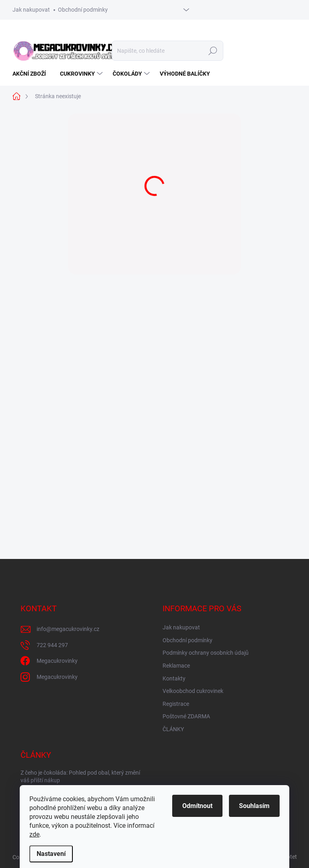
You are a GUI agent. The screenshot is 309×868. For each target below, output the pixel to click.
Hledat (213, 51)
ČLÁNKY (173, 729)
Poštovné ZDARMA (186, 716)
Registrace (176, 704)
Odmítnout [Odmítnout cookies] (197, 806)
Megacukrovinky (57, 661)
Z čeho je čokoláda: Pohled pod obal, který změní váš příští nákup (80, 777)
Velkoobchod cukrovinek (193, 691)
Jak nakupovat (31, 10)
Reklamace (176, 666)
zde (34, 834)
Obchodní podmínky (83, 10)
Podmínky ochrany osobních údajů (206, 653)
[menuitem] (32, 74)
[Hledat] (168, 51)
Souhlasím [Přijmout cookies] (254, 806)
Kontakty (174, 678)
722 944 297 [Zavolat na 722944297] (52, 645)
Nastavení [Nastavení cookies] (51, 854)
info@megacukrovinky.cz (68, 629)
